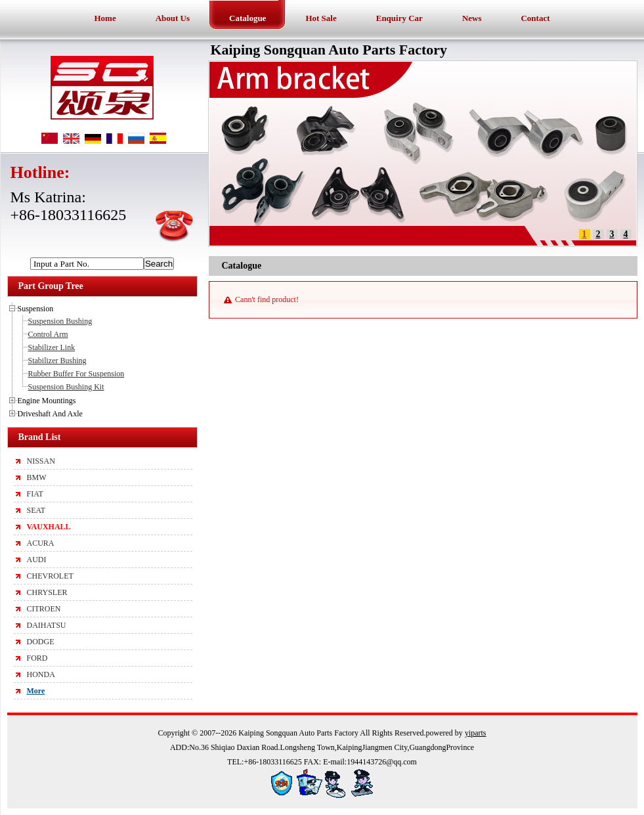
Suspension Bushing (60, 321)
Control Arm (48, 334)
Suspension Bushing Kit (66, 387)
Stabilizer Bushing (57, 361)
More (36, 691)
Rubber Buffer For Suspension (76, 374)
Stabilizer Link (52, 347)
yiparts (476, 733)
